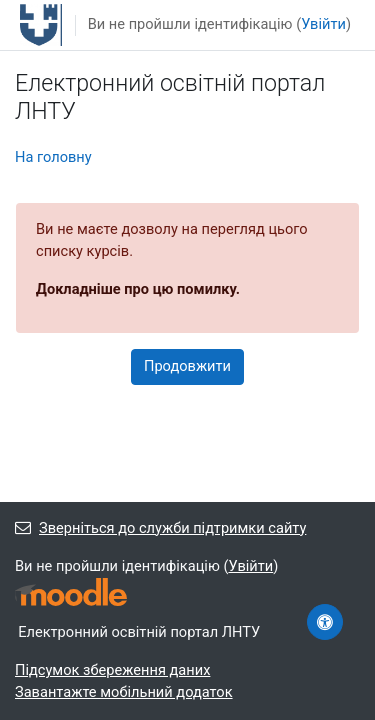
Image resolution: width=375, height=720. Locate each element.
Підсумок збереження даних (112, 670)
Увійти (323, 24)
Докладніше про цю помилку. (138, 289)
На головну (53, 157)
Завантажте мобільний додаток (124, 692)
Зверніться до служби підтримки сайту (160, 528)
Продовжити (187, 366)
